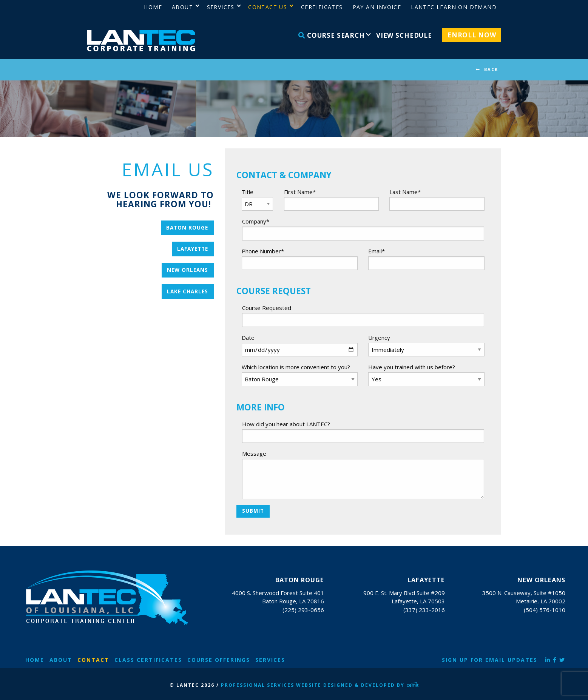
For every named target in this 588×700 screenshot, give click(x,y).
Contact (93, 660)
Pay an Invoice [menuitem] (377, 7)
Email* (377, 251)
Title (248, 192)
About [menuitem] (182, 7)
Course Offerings (219, 660)
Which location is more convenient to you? (296, 367)
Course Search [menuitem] (332, 35)
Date (248, 338)
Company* (256, 221)
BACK (491, 69)
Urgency (379, 338)
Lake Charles (188, 291)
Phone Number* (263, 251)
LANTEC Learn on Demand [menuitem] (454, 7)
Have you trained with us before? (412, 367)
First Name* (300, 192)
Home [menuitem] (153, 7)
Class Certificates (148, 660)
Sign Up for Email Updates (490, 660)
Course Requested (267, 308)
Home (35, 660)
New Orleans (188, 270)
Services (270, 660)
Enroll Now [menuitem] (472, 35)
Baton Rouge (187, 228)
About (61, 660)
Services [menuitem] (221, 7)
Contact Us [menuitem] (268, 7)
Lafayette (193, 249)
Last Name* (405, 192)
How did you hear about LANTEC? (286, 424)
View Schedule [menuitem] (404, 35)
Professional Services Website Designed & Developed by (320, 685)
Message (254, 453)
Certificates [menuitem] (322, 7)
